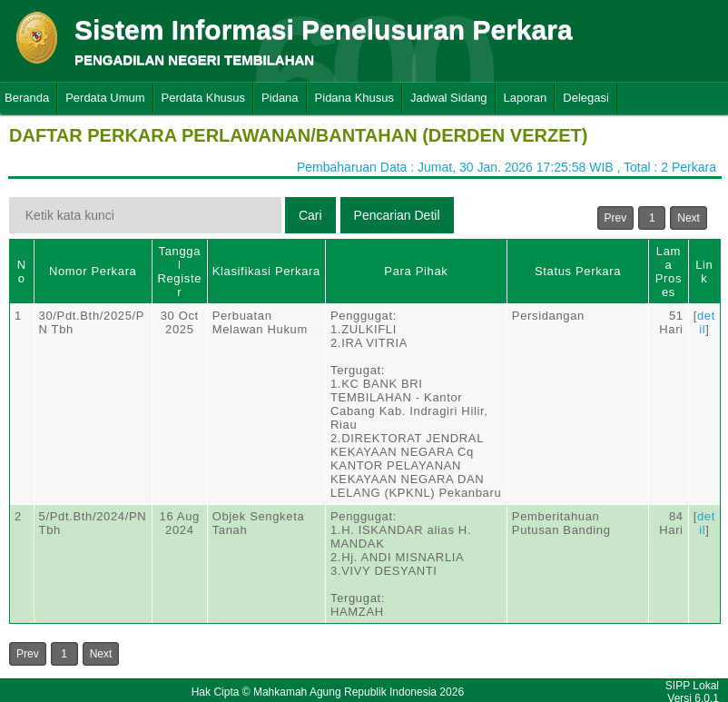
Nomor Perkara (93, 271)
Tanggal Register (179, 272)
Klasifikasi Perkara (266, 271)
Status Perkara (578, 271)
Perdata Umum (105, 98)
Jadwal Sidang (449, 98)
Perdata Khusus (204, 98)
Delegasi (586, 98)
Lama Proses (669, 272)
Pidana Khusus (354, 98)
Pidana (280, 98)
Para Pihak (416, 271)
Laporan (526, 98)
